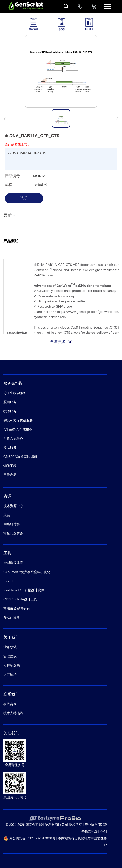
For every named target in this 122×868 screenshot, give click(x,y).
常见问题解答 (13, 533)
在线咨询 (10, 704)
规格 (9, 185)
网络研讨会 (12, 524)
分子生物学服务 (15, 393)
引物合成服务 (13, 439)
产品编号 (12, 176)
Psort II (8, 581)
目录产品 (10, 475)
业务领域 (10, 647)
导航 (10, 216)
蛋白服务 (10, 402)
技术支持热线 (13, 713)
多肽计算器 (12, 618)
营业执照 (91, 825)
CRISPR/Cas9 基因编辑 (20, 457)
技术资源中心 (13, 506)
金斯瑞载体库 (13, 563)
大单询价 (41, 185)
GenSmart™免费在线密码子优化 (27, 572)
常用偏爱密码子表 (17, 608)
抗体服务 (10, 411)
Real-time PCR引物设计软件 (24, 590)
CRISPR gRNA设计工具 (20, 599)
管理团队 (10, 656)
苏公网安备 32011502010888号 (30, 838)
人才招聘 (10, 674)
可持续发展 (12, 665)
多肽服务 (10, 448)
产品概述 (11, 241)
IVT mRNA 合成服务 (18, 429)
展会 (7, 515)
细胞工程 (10, 466)
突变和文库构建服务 (18, 420)
